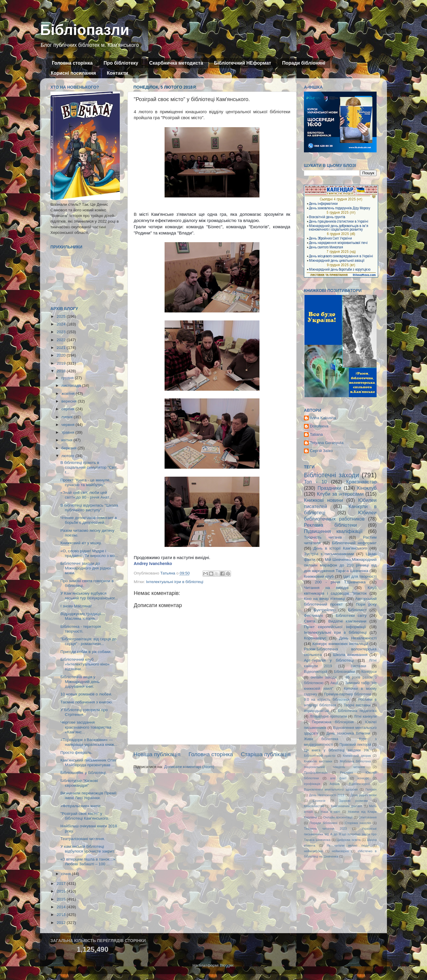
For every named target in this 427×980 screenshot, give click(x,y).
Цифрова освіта (349, 840)
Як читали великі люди (348, 845)
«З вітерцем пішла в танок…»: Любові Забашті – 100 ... (89, 862)
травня (68, 432)
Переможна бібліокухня (333, 722)
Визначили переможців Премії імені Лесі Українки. (89, 795)
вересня (70, 401)
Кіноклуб (367, 488)
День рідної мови (364, 795)
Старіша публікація (266, 754)
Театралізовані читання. (83, 839)
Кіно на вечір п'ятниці (324, 599)
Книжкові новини (324, 500)
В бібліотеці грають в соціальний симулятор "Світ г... (89, 467)
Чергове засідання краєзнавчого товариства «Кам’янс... (86, 727)
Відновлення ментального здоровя (331, 789)
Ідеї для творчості (360, 576)
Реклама (346, 772)
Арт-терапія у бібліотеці (329, 660)
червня (68, 425)
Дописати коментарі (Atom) (189, 767)
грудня (68, 378)
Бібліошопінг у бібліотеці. (84, 773)
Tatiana (316, 434)
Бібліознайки (344, 672)
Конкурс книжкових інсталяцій (340, 644)
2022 (62, 340)
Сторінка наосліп (358, 823)
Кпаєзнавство (314, 806)
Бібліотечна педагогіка (357, 711)
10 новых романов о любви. (86, 694)
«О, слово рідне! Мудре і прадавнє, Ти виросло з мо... (89, 553)
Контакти (117, 73)
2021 (62, 348)
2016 (62, 891)
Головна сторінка (72, 63)
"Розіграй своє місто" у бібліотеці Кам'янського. (85, 816)
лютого (68, 456)
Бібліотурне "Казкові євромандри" (79, 783)
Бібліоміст (357, 610)
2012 (62, 923)
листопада (72, 386)
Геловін (371, 789)
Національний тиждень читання (334, 767)
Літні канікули (365, 716)
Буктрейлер (325, 610)
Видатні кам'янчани (347, 621)
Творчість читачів (323, 537)
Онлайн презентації (338, 817)
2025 (62, 316)
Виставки (359, 666)
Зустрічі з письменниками (329, 554)
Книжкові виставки (318, 761)
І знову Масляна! (76, 606)
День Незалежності (358, 638)
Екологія (319, 801)
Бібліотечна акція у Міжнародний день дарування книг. (80, 682)
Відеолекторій (316, 672)
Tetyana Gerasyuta (327, 443)
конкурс (363, 778)
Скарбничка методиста (176, 63)
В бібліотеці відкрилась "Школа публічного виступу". (89, 508)
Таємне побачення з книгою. (87, 702)
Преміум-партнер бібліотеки (348, 694)
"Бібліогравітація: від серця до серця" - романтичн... (89, 641)
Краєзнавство (361, 482)
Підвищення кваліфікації (333, 531)
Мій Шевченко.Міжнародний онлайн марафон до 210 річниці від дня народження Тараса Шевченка (340, 565)
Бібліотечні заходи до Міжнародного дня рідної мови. (86, 568)
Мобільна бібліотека (355, 761)
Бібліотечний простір (320, 756)
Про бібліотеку (121, 63)
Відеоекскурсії (360, 784)
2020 (62, 355)
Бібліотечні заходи (332, 475)
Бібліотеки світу (351, 616)
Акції (334, 683)
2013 (62, 915)
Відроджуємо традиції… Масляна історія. (83, 616)
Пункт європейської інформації (335, 627)
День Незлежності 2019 (327, 795)
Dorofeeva (319, 426)
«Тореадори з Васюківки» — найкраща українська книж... (89, 742)
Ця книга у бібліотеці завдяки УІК (337, 750)
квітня (67, 440)
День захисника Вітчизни (348, 733)
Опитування (368, 817)
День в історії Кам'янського (340, 548)
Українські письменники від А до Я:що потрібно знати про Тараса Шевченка (340, 834)
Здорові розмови (353, 801)
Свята (310, 621)
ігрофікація (312, 784)
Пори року (366, 604)
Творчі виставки (357, 705)
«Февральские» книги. (81, 806)
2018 (62, 371)
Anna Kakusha (323, 418)
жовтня (68, 394)
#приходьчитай (316, 711)
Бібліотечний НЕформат (243, 63)
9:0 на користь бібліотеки (327, 700)
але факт (338, 778)
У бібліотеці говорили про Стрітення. (84, 712)
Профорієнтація (316, 772)
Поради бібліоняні (304, 63)
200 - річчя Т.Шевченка (340, 582)
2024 (62, 324)
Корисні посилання (73, 73)
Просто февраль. (77, 752)
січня (67, 874)
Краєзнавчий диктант (346, 806)
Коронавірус (315, 638)
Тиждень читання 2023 (325, 829)
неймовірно (340, 851)
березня (70, 448)
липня (67, 417)
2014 (62, 907)
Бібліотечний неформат (354, 543)
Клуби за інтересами (340, 494)
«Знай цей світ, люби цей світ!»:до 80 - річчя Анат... (86, 495)
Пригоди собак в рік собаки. (86, 652)
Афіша (335, 784)
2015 (62, 899)
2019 (62, 363)
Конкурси (369, 672)
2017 (62, 884)
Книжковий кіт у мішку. (81, 543)
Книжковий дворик (357, 756)
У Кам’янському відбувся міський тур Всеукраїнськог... (89, 596)
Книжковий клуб (319, 576)
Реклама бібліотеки (330, 525)
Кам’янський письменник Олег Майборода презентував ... (89, 763)
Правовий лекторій (355, 745)
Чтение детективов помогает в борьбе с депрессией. (89, 520)
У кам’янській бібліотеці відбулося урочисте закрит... (89, 849)
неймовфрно (313, 851)
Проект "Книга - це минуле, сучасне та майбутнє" (86, 482)
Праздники (329, 488)
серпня (68, 409)
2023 (62, 332)
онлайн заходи (324, 677)
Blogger (227, 965)
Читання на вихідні (326, 588)
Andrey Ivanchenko (153, 564)
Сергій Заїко (321, 451)
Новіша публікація (157, 754)
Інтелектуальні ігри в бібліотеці (175, 582)
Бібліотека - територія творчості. (81, 629)
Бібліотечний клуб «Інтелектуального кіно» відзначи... (85, 664)
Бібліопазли (85, 30)
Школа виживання (350, 655)
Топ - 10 (315, 482)
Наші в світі (330, 812)
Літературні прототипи (328, 716)
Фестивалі (313, 616)
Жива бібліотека (321, 739)
